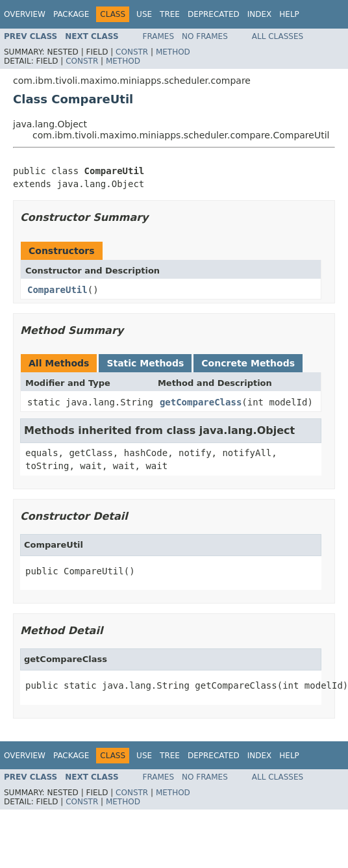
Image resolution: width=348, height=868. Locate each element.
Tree (170, 14)
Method (173, 52)
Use (144, 14)
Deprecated (214, 14)
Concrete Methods (248, 363)
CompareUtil (57, 290)
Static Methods (145, 363)
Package (71, 14)
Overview (25, 14)
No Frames (205, 36)
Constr (132, 52)
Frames (159, 36)
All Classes (278, 36)
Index (260, 14)
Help (289, 14)
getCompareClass (201, 402)
